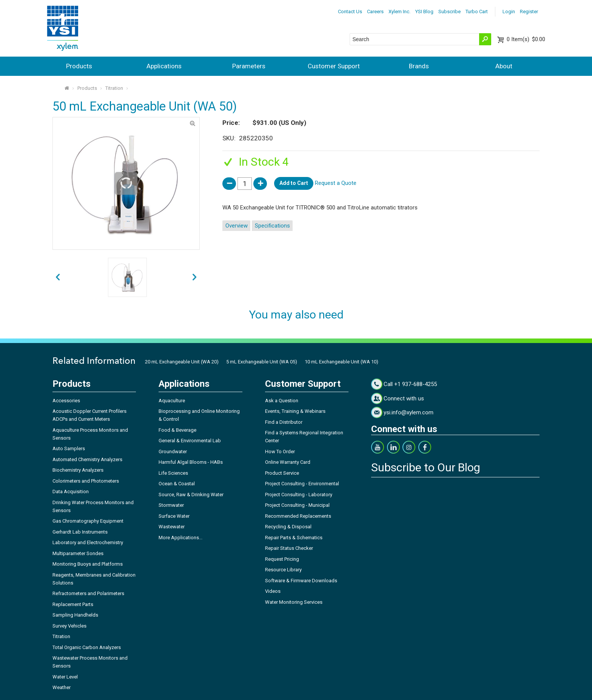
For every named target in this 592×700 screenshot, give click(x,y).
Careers (375, 12)
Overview (237, 226)
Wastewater (172, 527)
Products (79, 66)
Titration (114, 88)
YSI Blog (424, 12)
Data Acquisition (71, 492)
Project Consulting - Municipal (297, 505)
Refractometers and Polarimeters (88, 593)
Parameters (249, 66)
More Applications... (180, 538)
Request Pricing (282, 559)
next (58, 278)
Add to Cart (294, 183)
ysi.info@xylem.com (409, 412)
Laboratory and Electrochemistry (88, 542)
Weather (62, 687)
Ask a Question (282, 401)
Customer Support (334, 66)
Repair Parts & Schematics (294, 538)
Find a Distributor (284, 422)
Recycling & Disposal (288, 527)
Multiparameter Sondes (78, 553)
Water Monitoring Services (294, 602)
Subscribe (449, 12)
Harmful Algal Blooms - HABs (191, 462)
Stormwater (171, 505)
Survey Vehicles (69, 626)
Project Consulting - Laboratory (299, 495)
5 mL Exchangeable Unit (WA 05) (262, 362)
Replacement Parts (73, 604)
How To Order (280, 452)
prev (195, 278)
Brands (419, 66)
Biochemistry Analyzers (78, 470)
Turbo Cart (477, 12)
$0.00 (526, 39)
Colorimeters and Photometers (86, 481)
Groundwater (173, 452)
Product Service (282, 473)
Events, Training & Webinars (295, 411)
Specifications (272, 226)
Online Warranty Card (288, 462)
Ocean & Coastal (177, 484)
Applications (164, 66)
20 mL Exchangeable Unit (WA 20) (182, 362)
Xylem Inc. (399, 12)
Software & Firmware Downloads (301, 581)
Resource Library (283, 570)
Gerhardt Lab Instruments (80, 532)
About (504, 66)
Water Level (65, 677)
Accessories (66, 401)
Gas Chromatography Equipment (88, 521)
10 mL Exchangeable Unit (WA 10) (341, 362)
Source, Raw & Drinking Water (191, 495)
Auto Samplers (69, 448)
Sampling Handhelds (75, 615)
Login (509, 12)
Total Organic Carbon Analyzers (87, 647)
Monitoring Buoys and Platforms (88, 564)
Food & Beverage (177, 430)
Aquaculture (172, 401)
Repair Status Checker (289, 548)
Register (529, 12)
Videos (273, 591)
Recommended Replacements (298, 516)
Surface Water (174, 516)
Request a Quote (336, 183)
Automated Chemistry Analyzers (87, 459)
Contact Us (350, 12)
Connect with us (404, 398)
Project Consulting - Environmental (302, 484)
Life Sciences (173, 473)
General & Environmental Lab (190, 441)
